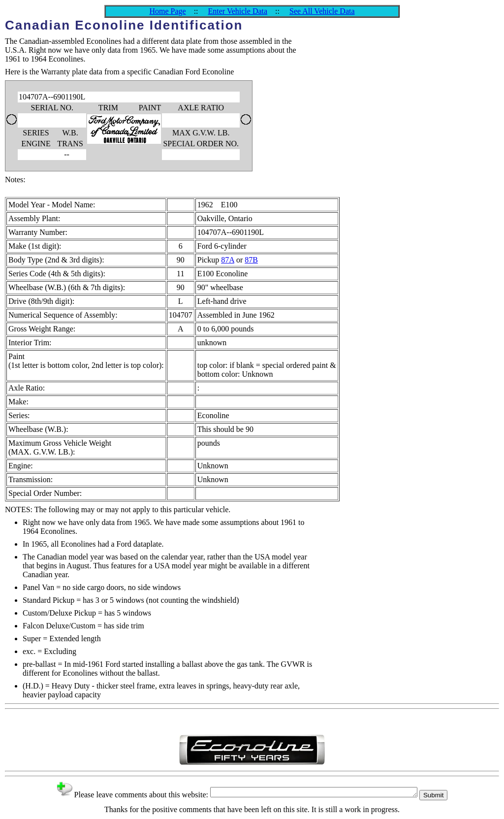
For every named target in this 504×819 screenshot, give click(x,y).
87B (251, 260)
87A (228, 260)
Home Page (167, 11)
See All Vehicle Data (322, 11)
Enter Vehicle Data (238, 11)
